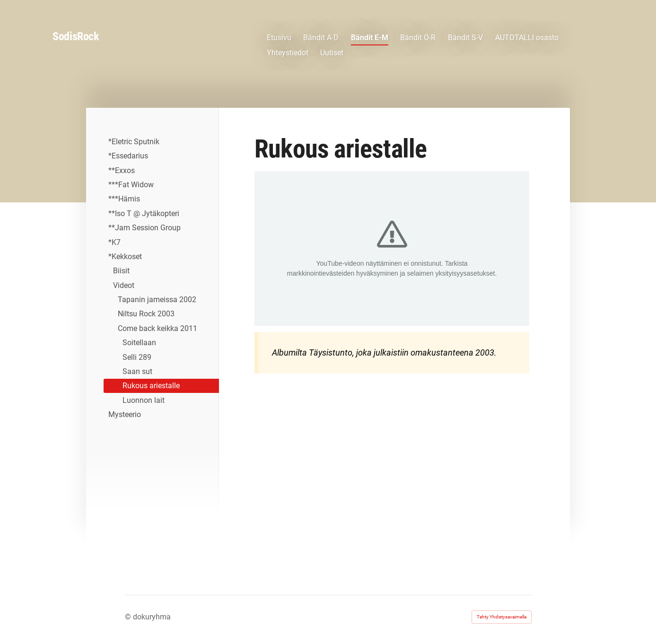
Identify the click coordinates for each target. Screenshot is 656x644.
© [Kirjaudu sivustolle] (129, 617)
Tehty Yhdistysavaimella (502, 617)
